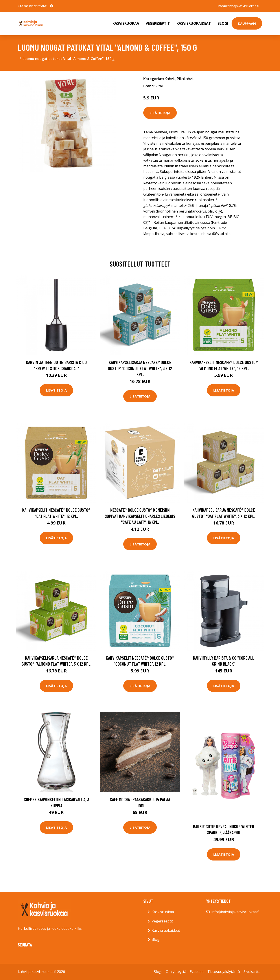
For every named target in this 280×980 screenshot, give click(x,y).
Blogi (223, 23)
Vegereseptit (158, 23)
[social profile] (52, 6)
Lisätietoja (160, 113)
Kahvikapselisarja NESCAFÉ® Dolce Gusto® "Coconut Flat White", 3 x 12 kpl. (140, 368)
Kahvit (170, 79)
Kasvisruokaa (126, 23)
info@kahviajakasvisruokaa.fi (238, 6)
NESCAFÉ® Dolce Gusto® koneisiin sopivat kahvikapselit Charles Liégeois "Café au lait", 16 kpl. (140, 516)
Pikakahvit (185, 79)
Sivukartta (252, 972)
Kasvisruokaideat (194, 23)
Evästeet (197, 972)
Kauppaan (247, 23)
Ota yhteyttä (176, 972)
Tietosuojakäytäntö (224, 972)
